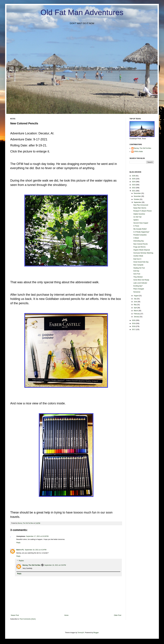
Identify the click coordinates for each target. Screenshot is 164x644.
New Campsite (138, 265)
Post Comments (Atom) (28, 619)
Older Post (118, 615)
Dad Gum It (137, 259)
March (136, 311)
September (138, 202)
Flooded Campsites (140, 235)
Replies (21, 561)
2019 (134, 323)
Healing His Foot (139, 268)
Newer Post (15, 615)
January (137, 317)
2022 (134, 188)
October (137, 199)
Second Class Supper (141, 223)
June (136, 302)
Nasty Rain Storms (140, 208)
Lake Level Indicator (140, 283)
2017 (134, 330)
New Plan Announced (141, 205)
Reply (18, 543)
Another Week (138, 256)
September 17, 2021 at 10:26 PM (37, 536)
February (137, 314)
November (138, 196)
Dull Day (136, 271)
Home (66, 615)
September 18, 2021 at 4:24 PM (35, 550)
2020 (134, 320)
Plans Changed (139, 289)
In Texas (136, 226)
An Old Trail (137, 217)
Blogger (96, 633)
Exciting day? (138, 286)
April (135, 308)
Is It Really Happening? (141, 232)
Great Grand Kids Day (141, 262)
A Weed (136, 238)
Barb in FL (20, 550)
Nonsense (137, 292)
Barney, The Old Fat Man (32, 565)
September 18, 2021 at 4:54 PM (55, 565)
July (135, 299)
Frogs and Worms (139, 247)
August (136, 296)
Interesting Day (139, 241)
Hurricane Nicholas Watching (143, 253)
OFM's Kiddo (138, 152)
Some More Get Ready (141, 280)
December (138, 193)
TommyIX (81, 633)
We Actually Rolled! (140, 229)
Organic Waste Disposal (142, 250)
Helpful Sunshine (139, 214)
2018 (134, 326)
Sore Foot (137, 274)
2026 (134, 176)
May (135, 305)
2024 (134, 182)
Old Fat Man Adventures (82, 12)
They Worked (138, 277)
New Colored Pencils (140, 244)
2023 (134, 185)
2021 (134, 191)
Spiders (136, 220)
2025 (134, 179)
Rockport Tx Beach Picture (143, 211)
